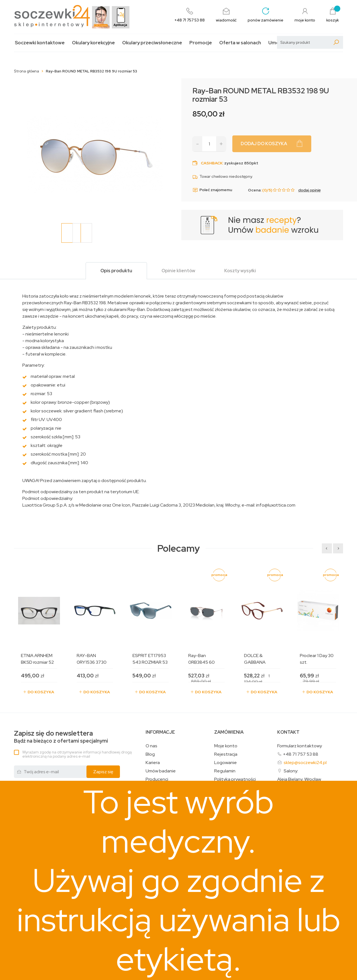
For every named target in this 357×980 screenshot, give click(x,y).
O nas (151, 746)
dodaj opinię (309, 190)
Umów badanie (161, 771)
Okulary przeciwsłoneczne (152, 43)
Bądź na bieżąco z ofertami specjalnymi (61, 737)
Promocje (201, 43)
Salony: (291, 771)
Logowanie (225, 763)
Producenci (157, 779)
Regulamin (225, 771)
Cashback (212, 163)
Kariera (153, 763)
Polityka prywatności (235, 779)
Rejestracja (226, 754)
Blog (150, 754)
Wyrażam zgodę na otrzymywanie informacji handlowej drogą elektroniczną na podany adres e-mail (77, 754)
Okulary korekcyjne (93, 43)
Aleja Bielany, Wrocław (299, 779)
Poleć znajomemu (212, 190)
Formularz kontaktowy (300, 746)
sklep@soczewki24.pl (305, 763)
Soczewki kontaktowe (40, 43)
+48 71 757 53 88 (301, 754)
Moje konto (226, 746)
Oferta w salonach (240, 43)
